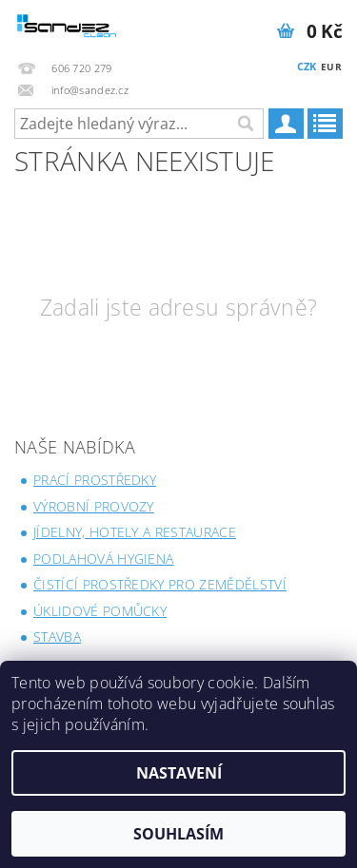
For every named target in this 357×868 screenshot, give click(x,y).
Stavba (57, 637)
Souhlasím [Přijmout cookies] (178, 834)
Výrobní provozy (94, 506)
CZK (307, 66)
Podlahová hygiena (103, 559)
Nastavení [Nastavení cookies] (179, 773)
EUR (331, 67)
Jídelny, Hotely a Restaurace (135, 532)
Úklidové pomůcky (100, 611)
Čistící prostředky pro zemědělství (160, 584)
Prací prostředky (95, 480)
